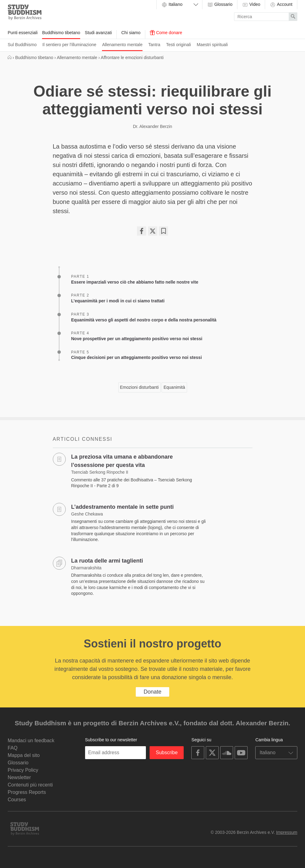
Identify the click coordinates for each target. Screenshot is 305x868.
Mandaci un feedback (31, 741)
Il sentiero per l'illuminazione (69, 45)
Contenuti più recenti (30, 785)
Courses (17, 800)
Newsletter (19, 777)
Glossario (220, 5)
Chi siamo (131, 33)
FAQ (13, 748)
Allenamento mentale (122, 45)
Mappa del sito (24, 755)
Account (281, 5)
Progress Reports (27, 792)
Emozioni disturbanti (139, 387)
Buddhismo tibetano (61, 33)
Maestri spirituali (212, 45)
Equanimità (174, 387)
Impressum (287, 832)
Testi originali (179, 45)
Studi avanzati (98, 33)
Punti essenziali (23, 33)
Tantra (154, 45)
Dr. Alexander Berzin (153, 126)
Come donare (166, 33)
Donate (152, 692)
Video (251, 5)
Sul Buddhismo (22, 45)
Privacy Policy (23, 770)
